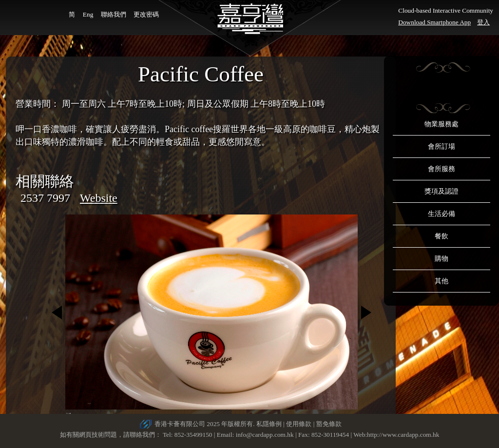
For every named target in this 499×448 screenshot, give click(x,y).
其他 (441, 281)
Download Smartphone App (434, 22)
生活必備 (441, 214)
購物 (441, 259)
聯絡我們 (114, 14)
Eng (88, 14)
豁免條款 (329, 424)
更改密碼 (146, 14)
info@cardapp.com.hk (266, 435)
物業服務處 (441, 124)
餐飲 (441, 236)
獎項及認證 (441, 191)
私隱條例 (269, 424)
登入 (483, 22)
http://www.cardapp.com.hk (403, 435)
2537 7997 (45, 198)
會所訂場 (441, 146)
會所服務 (441, 169)
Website (99, 198)
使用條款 (299, 424)
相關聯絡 (45, 181)
